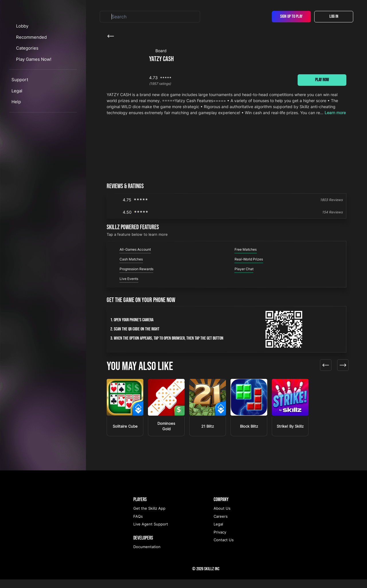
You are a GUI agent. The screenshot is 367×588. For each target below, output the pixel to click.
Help (16, 134)
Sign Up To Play (291, 16)
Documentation (147, 555)
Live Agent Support (151, 533)
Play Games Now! (39, 91)
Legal (17, 123)
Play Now (322, 80)
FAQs (138, 525)
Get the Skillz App (149, 517)
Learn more (335, 113)
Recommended (37, 69)
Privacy (220, 541)
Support (20, 112)
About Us (222, 517)
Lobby (27, 58)
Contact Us (224, 548)
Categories (33, 80)
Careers (221, 525)
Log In (334, 16)
